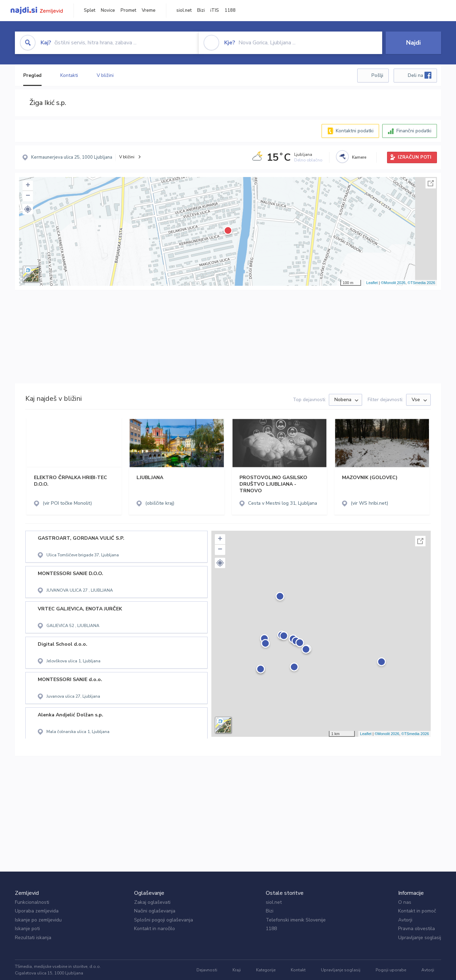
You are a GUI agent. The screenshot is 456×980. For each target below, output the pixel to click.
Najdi (413, 43)
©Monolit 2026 (393, 283)
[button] (28, 209)
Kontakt (298, 970)
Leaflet (372, 283)
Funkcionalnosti (32, 902)
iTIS (215, 10)
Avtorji (405, 920)
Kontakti (69, 75)
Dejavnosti (207, 970)
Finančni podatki (414, 131)
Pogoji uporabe (391, 970)
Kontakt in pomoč (417, 911)
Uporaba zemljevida (37, 911)
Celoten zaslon (431, 183)
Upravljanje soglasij (420, 938)
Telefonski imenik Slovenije (296, 920)
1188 (230, 10)
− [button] (28, 196)
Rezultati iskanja (33, 938)
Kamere (359, 157)
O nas (405, 902)
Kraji (237, 970)
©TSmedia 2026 (421, 283)
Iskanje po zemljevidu (38, 920)
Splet (90, 10)
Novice (108, 10)
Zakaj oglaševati (152, 902)
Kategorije (266, 970)
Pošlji (377, 75)
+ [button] (28, 186)
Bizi (201, 10)
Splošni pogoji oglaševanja (164, 920)
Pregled (32, 75)
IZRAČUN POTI (415, 157)
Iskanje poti (27, 929)
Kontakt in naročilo (155, 929)
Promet (128, 10)
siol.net (184, 10)
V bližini (105, 75)
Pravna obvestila (416, 929)
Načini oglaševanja (155, 911)
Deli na (420, 75)
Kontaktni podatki (355, 131)
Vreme (149, 10)
